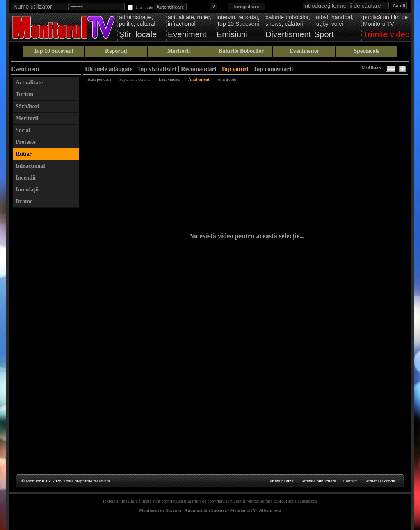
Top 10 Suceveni (54, 51)
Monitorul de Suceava (160, 510)
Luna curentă (169, 79)
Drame (24, 201)
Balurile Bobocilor (241, 51)
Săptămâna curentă (135, 79)
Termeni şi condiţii (381, 481)
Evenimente (304, 51)
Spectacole (366, 51)
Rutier (24, 154)
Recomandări (199, 69)
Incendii (26, 178)
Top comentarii (273, 69)
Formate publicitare (318, 481)
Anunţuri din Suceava (206, 510)
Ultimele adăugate (109, 69)
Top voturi (235, 69)
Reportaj (116, 51)
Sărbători (27, 106)
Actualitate (29, 83)
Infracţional (30, 166)
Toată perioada (99, 79)
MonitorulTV (243, 510)
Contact (350, 481)
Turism (24, 94)
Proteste (26, 142)
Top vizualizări (157, 69)
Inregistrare (247, 7)
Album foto (270, 510)
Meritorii (179, 51)
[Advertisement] (46, 335)
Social (23, 130)
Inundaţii (27, 190)
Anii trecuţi (227, 79)
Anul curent (199, 79)
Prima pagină (281, 481)
